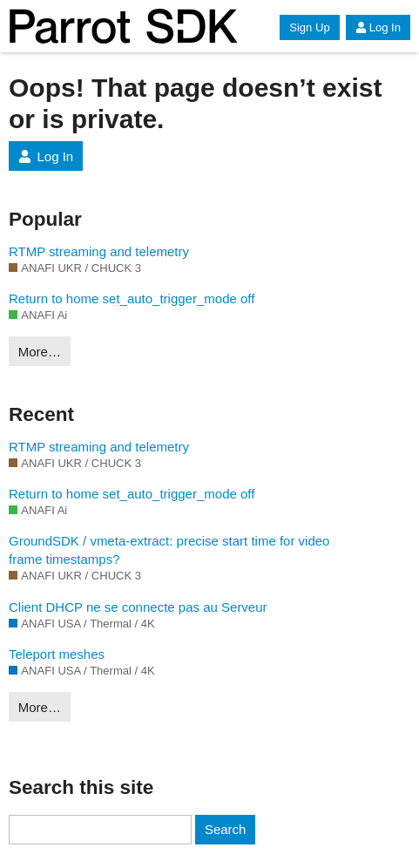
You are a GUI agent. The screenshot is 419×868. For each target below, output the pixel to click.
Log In (378, 27)
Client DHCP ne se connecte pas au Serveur (138, 607)
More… (40, 352)
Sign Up (309, 27)
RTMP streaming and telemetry (99, 251)
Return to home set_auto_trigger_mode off (132, 298)
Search (226, 829)
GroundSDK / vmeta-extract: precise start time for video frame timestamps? (169, 550)
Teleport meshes (57, 654)
